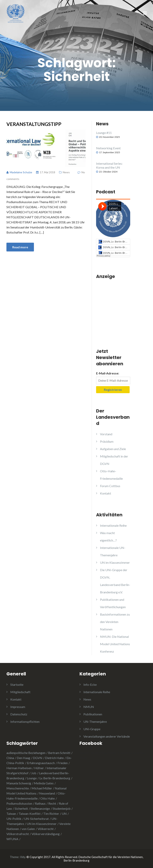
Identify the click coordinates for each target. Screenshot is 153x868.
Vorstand (106, 434)
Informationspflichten (25, 722)
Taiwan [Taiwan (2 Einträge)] (11, 814)
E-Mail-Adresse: (108, 373)
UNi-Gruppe (92, 729)
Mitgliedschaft (20, 692)
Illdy (23, 857)
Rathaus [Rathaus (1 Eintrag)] (40, 803)
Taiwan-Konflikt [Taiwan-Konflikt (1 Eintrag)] (30, 814)
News (66, 172)
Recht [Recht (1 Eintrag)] (52, 803)
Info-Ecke (90, 684)
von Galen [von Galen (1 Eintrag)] (28, 829)
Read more (20, 247)
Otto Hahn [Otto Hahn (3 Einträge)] (48, 798)
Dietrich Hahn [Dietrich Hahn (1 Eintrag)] (54, 758)
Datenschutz (19, 714)
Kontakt (106, 493)
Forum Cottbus (110, 486)
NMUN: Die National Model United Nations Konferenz (115, 644)
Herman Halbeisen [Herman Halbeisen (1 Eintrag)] (19, 768)
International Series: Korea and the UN (109, 165)
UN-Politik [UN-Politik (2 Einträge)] (14, 819)
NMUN (89, 707)
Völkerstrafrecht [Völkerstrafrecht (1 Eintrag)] (18, 834)
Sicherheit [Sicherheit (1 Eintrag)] (21, 808)
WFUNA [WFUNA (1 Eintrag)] (12, 839)
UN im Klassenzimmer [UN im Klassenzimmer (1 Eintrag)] (42, 824)
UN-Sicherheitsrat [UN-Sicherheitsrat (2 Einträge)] (36, 819)
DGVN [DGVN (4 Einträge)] (38, 758)
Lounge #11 (104, 133)
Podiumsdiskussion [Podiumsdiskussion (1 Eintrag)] (19, 803)
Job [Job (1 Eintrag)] (34, 773)
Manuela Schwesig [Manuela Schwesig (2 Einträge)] (19, 783)
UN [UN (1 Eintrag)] (64, 814)
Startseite (17, 684)
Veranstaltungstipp (34, 124)
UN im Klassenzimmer (115, 562)
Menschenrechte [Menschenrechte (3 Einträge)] (18, 788)
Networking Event (108, 148)
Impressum (18, 707)
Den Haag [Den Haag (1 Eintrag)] (23, 758)
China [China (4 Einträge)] (10, 758)
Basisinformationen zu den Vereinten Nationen (115, 622)
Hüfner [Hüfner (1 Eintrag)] (39, 768)
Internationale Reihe (113, 525)
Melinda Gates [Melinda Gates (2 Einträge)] (44, 783)
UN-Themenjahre (95, 722)
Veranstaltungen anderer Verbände (107, 736)
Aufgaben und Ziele (113, 449)
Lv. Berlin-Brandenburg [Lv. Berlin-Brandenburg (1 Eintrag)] (55, 778)
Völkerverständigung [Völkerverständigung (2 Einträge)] (46, 834)
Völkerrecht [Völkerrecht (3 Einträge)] (46, 829)
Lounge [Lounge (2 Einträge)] (32, 778)
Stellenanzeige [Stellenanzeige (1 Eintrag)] (40, 808)
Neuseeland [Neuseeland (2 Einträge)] (47, 793)
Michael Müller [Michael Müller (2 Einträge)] (42, 788)
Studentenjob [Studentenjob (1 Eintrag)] (62, 808)
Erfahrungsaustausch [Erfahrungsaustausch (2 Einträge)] (41, 763)
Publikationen (93, 714)
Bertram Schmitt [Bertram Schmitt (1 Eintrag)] (59, 753)
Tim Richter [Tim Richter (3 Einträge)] (51, 814)
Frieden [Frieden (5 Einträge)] (63, 763)
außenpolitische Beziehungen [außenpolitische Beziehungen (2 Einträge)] (26, 753)
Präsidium (107, 441)
